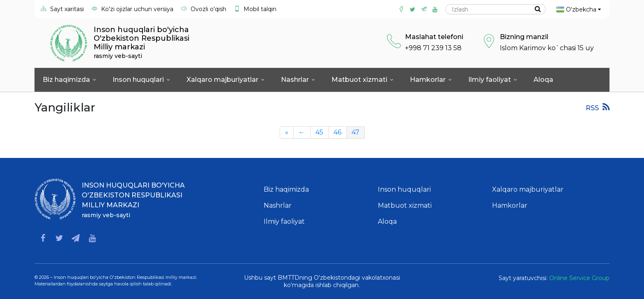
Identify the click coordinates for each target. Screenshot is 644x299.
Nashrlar (298, 80)
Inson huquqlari (141, 80)
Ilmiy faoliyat (493, 80)
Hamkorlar (431, 80)
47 (355, 132)
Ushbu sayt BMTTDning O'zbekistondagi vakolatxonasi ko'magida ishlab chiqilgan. (322, 281)
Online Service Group (579, 278)
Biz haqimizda (69, 80)
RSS (598, 107)
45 (319, 132)
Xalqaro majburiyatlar (225, 80)
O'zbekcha (578, 9)
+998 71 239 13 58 (433, 48)
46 (337, 132)
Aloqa (543, 80)
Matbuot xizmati (362, 80)
